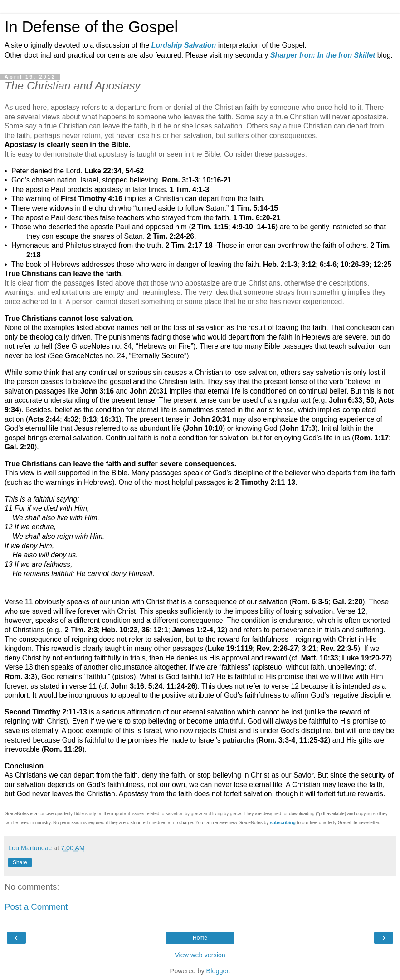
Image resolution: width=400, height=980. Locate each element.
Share (20, 862)
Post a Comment (36, 907)
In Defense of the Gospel (91, 27)
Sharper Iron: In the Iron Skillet (323, 55)
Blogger (217, 971)
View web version (200, 955)
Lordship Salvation (184, 45)
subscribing (283, 823)
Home (200, 938)
